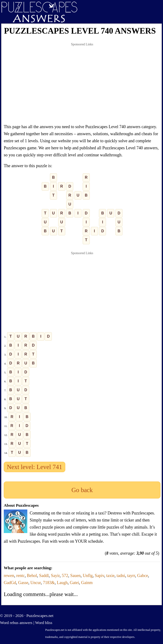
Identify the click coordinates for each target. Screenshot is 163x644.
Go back (82, 490)
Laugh (62, 583)
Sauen (75, 576)
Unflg (88, 576)
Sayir (55, 576)
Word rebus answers (16, 623)
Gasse (23, 583)
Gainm (87, 583)
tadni (121, 576)
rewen (9, 576)
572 (65, 576)
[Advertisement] (82, 83)
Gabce (143, 576)
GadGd (10, 583)
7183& (49, 583)
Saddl (44, 576)
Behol (32, 576)
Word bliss (44, 623)
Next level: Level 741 (35, 467)
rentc (20, 576)
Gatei (74, 583)
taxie (110, 576)
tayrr (131, 576)
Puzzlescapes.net (40, 616)
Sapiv (99, 576)
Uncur (36, 583)
